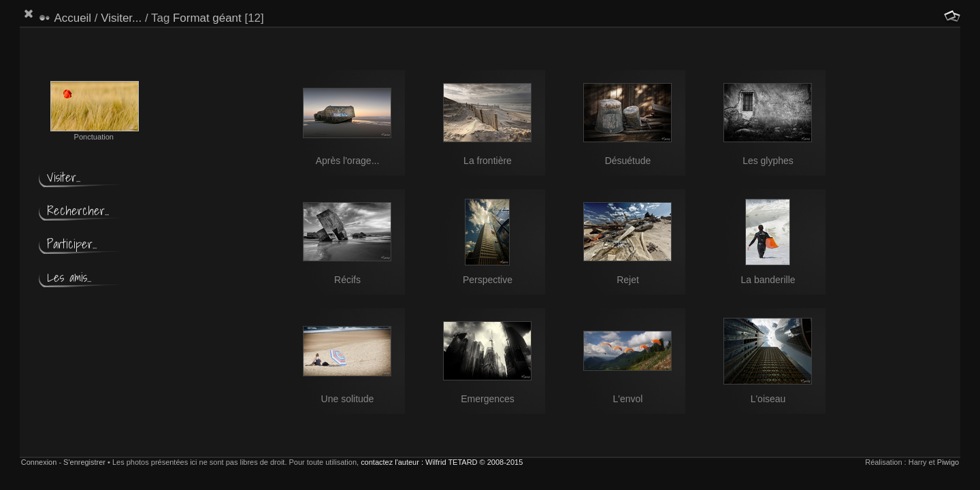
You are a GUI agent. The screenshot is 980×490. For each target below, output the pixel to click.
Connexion (39, 462)
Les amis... (69, 277)
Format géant (207, 18)
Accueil (73, 18)
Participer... (72, 244)
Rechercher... (78, 211)
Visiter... (121, 18)
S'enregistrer (84, 462)
